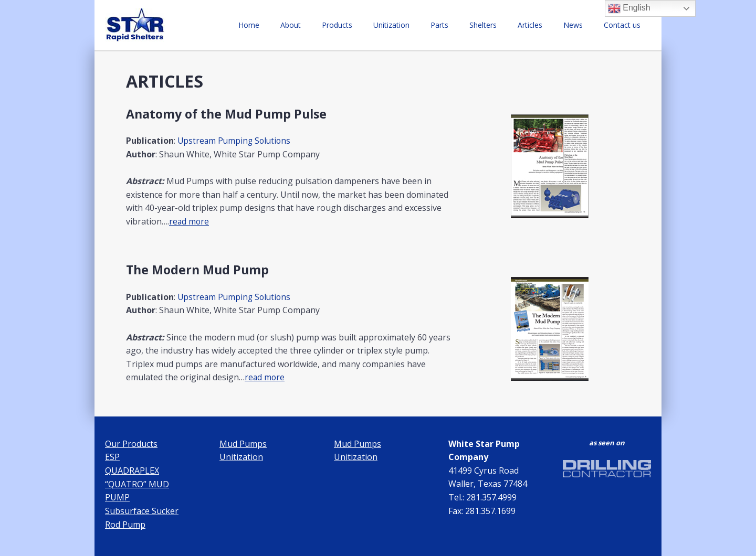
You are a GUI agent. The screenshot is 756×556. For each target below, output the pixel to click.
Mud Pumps (243, 443)
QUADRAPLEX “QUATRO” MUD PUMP (137, 484)
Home (302, 25)
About (338, 25)
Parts (468, 25)
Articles (546, 25)
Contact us (625, 25)
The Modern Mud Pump (199, 269)
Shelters (505, 25)
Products (378, 25)
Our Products (131, 443)
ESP (112, 457)
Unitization (426, 25)
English (629, 8)
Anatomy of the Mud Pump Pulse (230, 114)
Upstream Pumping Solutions (236, 141)
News (582, 25)
